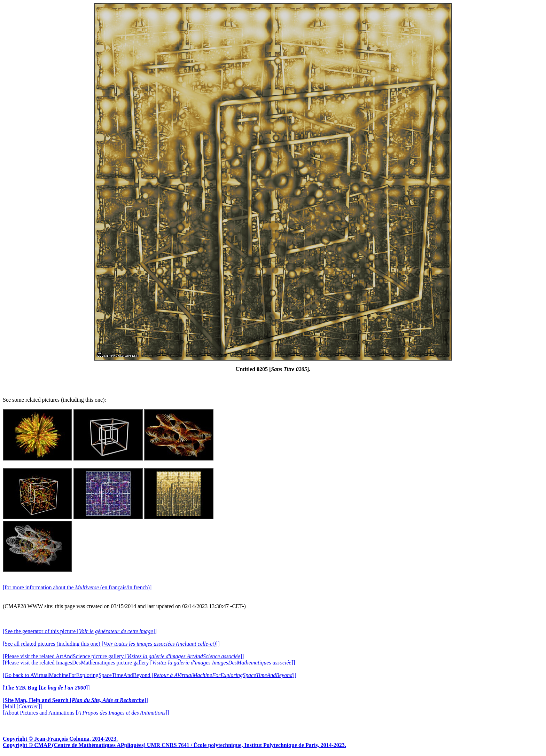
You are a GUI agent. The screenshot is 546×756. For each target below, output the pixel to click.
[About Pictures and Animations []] (86, 713)
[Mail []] (22, 706)
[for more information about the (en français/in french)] (77, 587)
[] (46, 688)
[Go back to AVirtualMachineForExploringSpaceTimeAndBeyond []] (150, 675)
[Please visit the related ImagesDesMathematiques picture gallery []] (149, 663)
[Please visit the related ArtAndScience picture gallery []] (123, 656)
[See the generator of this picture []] (80, 631)
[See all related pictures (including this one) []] (111, 644)
